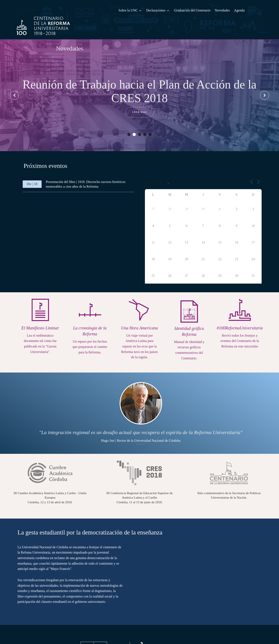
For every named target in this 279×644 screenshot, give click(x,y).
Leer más (139, 103)
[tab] (46, 156)
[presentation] (15, 86)
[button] (129, 125)
